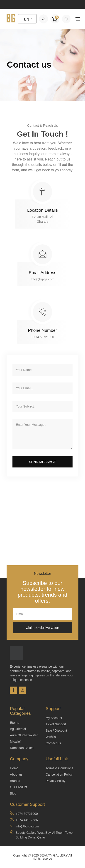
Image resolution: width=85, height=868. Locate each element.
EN (27, 19)
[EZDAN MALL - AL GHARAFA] (42, 533)
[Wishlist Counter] (66, 19)
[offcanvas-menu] (77, 19)
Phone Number (43, 330)
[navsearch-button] (44, 19)
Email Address (42, 273)
